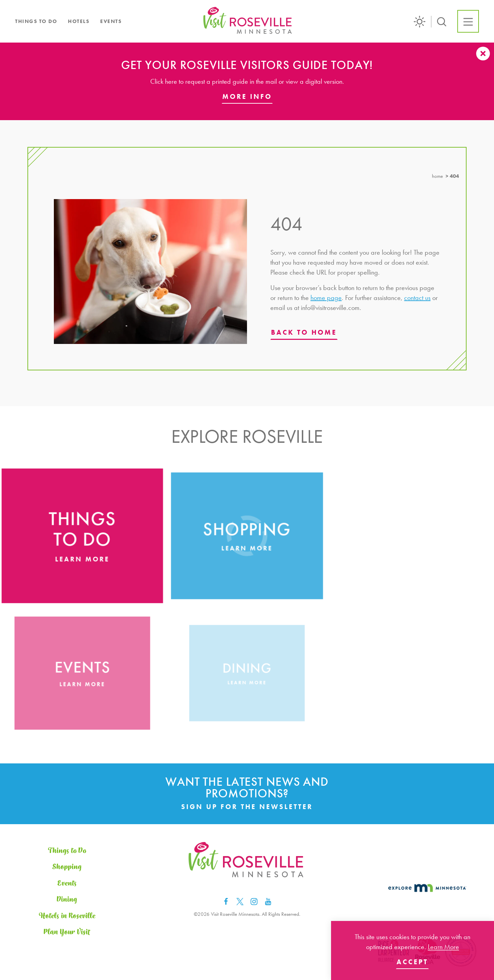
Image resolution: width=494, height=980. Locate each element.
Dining (67, 900)
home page (326, 298)
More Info (247, 96)
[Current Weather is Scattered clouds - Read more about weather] (423, 22)
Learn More (443, 947)
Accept (412, 962)
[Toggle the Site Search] (442, 21)
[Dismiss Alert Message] (483, 54)
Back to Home (304, 332)
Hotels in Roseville (67, 916)
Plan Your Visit (67, 932)
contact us (417, 298)
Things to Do (36, 21)
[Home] (248, 21)
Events (111, 21)
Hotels (79, 21)
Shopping (67, 867)
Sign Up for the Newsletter (247, 807)
